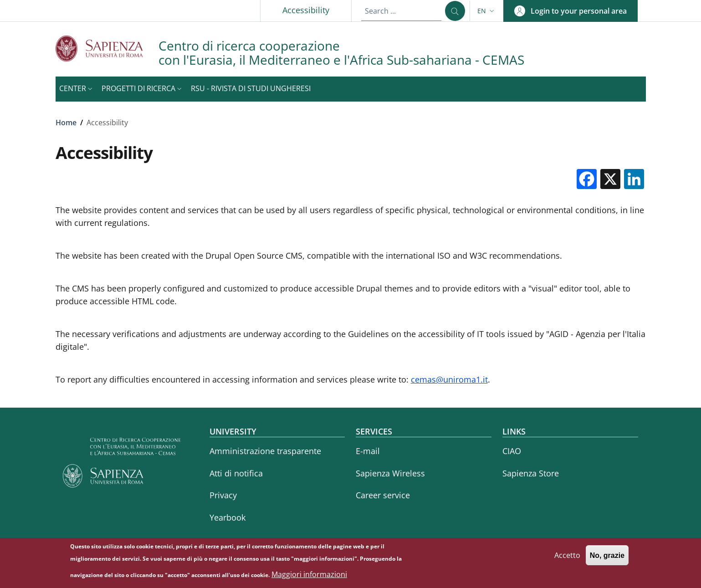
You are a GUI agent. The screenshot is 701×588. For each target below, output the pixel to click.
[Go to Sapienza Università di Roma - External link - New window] (107, 49)
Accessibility (306, 10)
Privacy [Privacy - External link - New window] (223, 495)
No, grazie (607, 559)
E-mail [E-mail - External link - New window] (368, 451)
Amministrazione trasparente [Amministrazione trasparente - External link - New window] (265, 451)
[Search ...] (455, 11)
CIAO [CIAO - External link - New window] (512, 451)
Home (66, 123)
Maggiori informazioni (309, 578)
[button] (487, 11)
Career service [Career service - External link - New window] (383, 495)
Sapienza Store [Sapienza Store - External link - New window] (531, 473)
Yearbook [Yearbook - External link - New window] (228, 517)
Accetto (567, 558)
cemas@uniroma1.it (449, 379)
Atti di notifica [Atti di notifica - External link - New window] (236, 473)
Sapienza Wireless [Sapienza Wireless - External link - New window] (390, 473)
